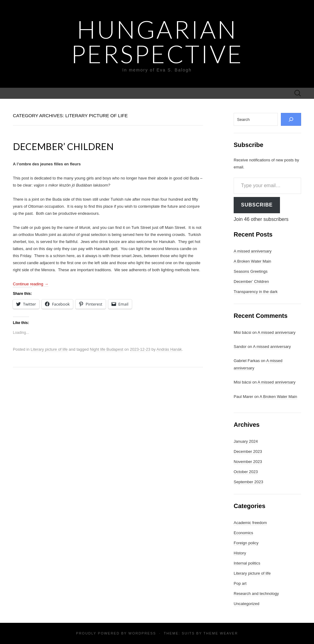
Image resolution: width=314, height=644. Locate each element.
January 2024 (246, 441)
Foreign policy (246, 543)
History (240, 553)
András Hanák (169, 349)
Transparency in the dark (256, 292)
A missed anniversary (253, 251)
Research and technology (256, 594)
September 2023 (248, 482)
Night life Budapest (107, 349)
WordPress (142, 633)
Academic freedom (250, 523)
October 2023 (246, 472)
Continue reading (31, 284)
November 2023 (248, 462)
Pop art (240, 583)
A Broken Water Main (252, 261)
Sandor (240, 347)
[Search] (291, 119)
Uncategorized (247, 604)
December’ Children (63, 146)
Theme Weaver (220, 633)
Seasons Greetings (251, 271)
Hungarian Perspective (157, 41)
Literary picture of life (49, 349)
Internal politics (247, 563)
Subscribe (257, 205)
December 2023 (248, 451)
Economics (243, 533)
